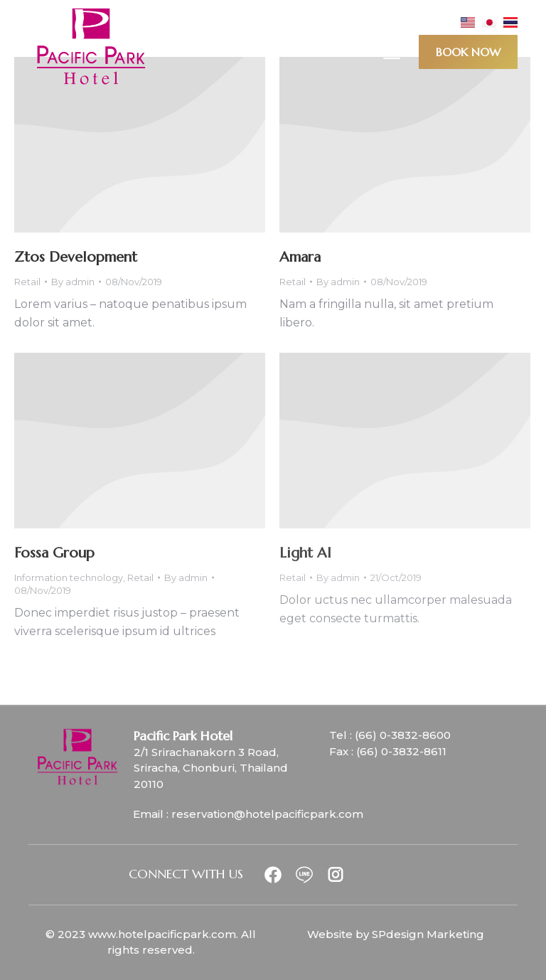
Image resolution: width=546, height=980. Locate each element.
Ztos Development (76, 257)
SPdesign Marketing (428, 934)
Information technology (69, 577)
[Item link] (278, 875)
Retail (27, 282)
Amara (300, 257)
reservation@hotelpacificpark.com (267, 814)
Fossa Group (54, 553)
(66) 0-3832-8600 (403, 735)
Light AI (305, 553)
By (73, 282)
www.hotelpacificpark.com (162, 934)
